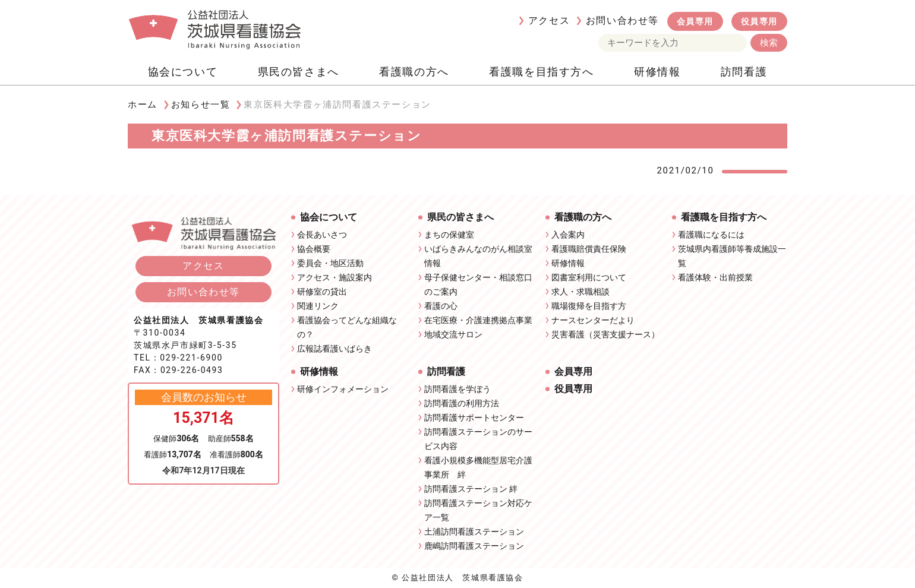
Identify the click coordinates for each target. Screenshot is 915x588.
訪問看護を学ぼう (457, 389)
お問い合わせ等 (622, 20)
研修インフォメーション (343, 389)
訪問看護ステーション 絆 (471, 489)
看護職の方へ (414, 72)
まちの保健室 (449, 235)
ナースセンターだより (593, 320)
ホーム (143, 105)
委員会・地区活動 (330, 263)
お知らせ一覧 (201, 105)
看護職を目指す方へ (541, 72)
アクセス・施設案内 (335, 277)
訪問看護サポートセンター (474, 418)
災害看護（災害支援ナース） (605, 334)
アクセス (549, 20)
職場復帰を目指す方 (589, 306)
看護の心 (441, 306)
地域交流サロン (453, 334)
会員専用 (695, 21)
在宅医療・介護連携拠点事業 (478, 320)
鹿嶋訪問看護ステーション (474, 546)
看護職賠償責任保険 (589, 249)
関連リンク (318, 306)
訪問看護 (744, 72)
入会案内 (568, 235)
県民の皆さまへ (299, 72)
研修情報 (657, 72)
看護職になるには (711, 235)
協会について (183, 72)
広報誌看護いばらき (335, 349)
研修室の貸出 (322, 292)
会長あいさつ (322, 235)
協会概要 (314, 249)
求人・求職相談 (580, 292)
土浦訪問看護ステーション (474, 532)
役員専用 (759, 21)
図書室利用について (589, 277)
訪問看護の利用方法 (462, 403)
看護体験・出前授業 (715, 277)
